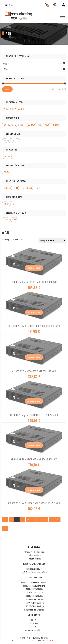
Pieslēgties (34, 620)
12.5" (5, 141)
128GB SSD (7, 125)
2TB (40, 125)
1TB (15, 125)
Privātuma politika (34, 555)
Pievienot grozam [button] (34, 268)
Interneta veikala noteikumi (34, 552)
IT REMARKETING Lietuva (34, 592)
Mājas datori (8, 69)
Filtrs (7, 89)
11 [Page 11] (58, 519)
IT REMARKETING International (34, 586)
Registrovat (34, 623)
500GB (47, 125)
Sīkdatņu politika (34, 559)
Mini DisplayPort (27, 188)
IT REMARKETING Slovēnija (34, 606)
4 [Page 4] (28, 519)
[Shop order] (52, 241)
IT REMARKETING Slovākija (34, 603)
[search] (55, 5)
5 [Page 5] (34, 519)
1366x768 (6, 172)
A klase (6, 220)
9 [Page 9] (46, 519)
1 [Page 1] (11, 519)
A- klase (14, 220)
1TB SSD (22, 125)
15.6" (17, 141)
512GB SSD (56, 125)
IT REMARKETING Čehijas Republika (34, 582)
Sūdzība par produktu (34, 569)
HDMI (16, 188)
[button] (10, 5)
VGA (37, 188)
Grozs (34, 627)
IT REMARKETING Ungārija (34, 610)
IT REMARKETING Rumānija (34, 599)
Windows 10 (7, 109)
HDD (5, 204)
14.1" (11, 141)
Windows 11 (19, 109)
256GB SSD (32, 125)
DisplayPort (7, 188)
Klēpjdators (7, 63)
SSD (11, 204)
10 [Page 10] (52, 519)
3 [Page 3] (23, 519)
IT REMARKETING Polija (34, 596)
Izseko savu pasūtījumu (34, 630)
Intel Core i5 (8, 156)
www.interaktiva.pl (49, 640)
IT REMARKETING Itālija (34, 589)
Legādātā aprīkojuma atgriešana (34, 572)
